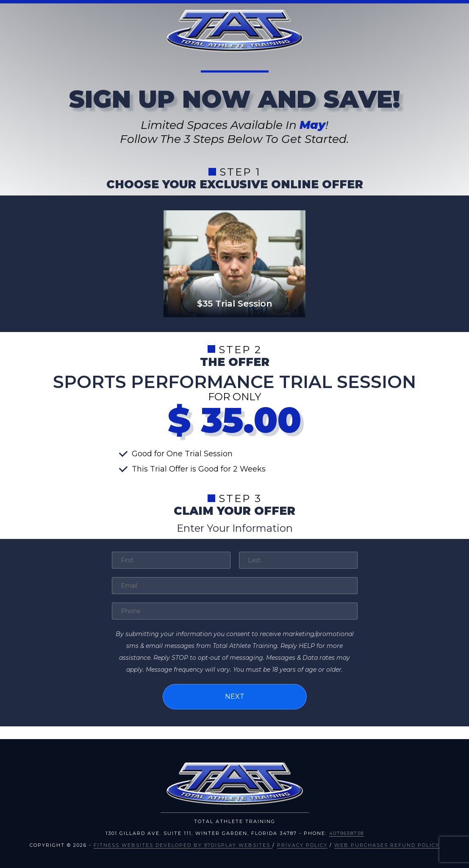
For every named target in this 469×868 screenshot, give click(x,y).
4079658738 (347, 833)
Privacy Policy (302, 845)
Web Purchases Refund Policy (387, 845)
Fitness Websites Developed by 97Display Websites (183, 845)
